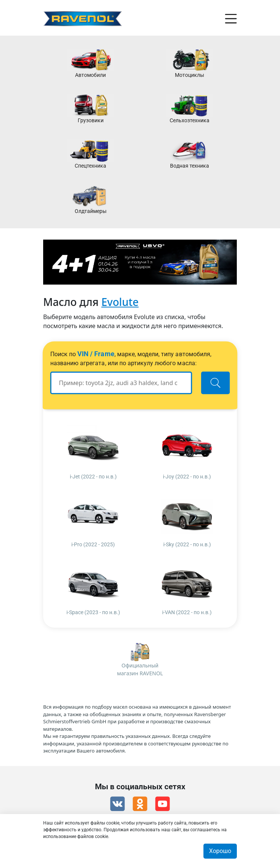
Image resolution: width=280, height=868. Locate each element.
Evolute (120, 302)
